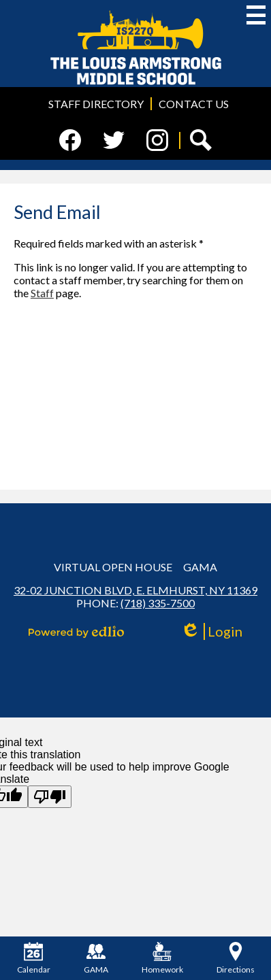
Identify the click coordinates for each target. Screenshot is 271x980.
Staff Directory (96, 104)
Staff (42, 293)
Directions (236, 958)
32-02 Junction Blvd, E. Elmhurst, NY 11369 (135, 590)
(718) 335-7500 (158, 603)
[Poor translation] (50, 797)
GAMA (200, 567)
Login (211, 631)
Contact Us (194, 104)
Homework (162, 958)
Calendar (34, 958)
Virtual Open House (113, 567)
